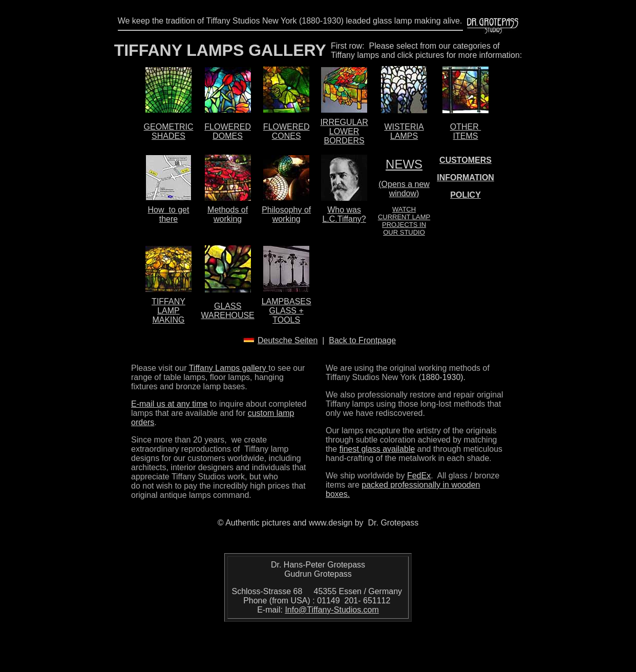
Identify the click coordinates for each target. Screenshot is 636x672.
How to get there (169, 214)
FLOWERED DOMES (228, 131)
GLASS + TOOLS (287, 315)
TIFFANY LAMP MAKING (168, 311)
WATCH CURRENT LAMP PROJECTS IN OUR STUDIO (404, 221)
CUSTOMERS (465, 160)
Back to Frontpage (362, 340)
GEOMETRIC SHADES (169, 131)
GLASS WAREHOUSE (227, 311)
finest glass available (377, 449)
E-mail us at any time (169, 404)
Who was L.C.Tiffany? (344, 214)
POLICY (465, 195)
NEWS (404, 164)
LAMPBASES (287, 301)
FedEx (419, 476)
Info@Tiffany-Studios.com (332, 610)
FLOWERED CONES (287, 131)
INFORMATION (465, 177)
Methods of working (228, 214)
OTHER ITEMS (465, 131)
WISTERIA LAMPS (404, 131)
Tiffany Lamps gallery (229, 368)
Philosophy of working (286, 214)
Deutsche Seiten (288, 340)
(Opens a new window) (404, 189)
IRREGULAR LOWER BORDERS (344, 131)
